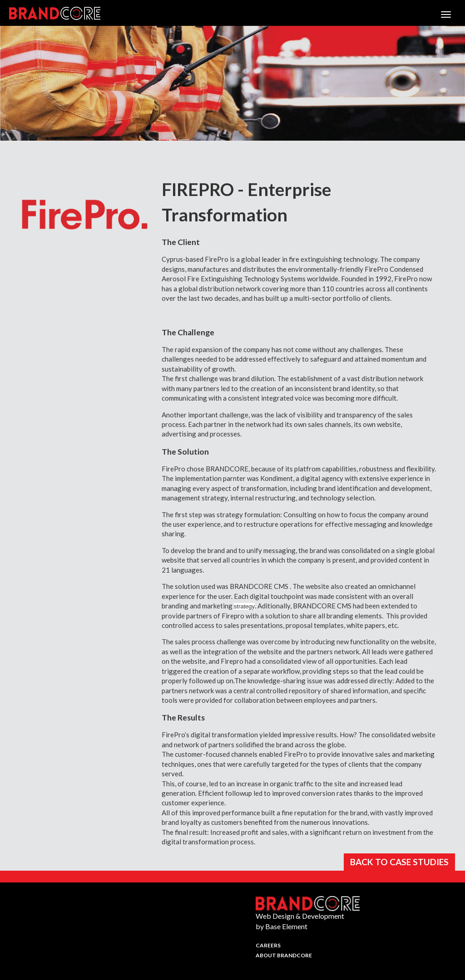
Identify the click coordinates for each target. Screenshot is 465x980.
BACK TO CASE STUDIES (399, 862)
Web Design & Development (300, 916)
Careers (268, 945)
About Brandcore (284, 955)
